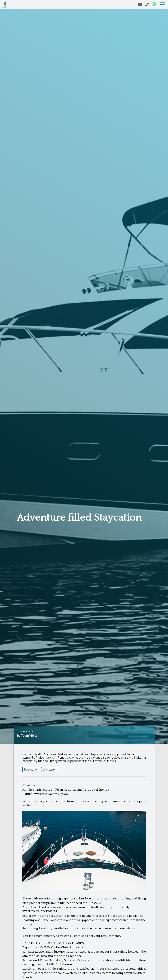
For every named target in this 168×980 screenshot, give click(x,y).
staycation (50, 770)
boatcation (31, 770)
